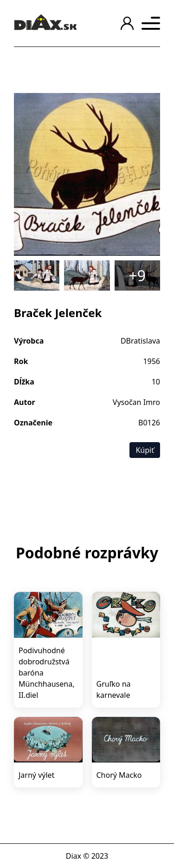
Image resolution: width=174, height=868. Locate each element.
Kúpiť (145, 450)
